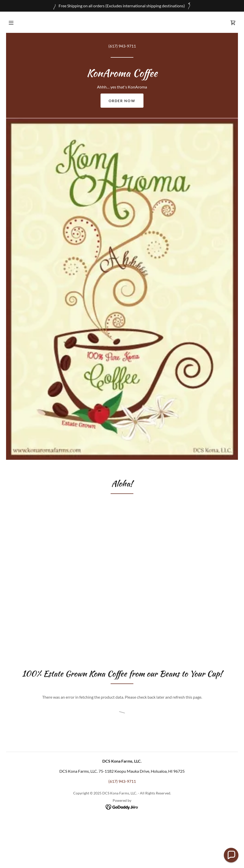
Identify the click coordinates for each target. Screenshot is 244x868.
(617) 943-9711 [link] (122, 46)
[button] (11, 23)
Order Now (122, 101)
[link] (233, 23)
